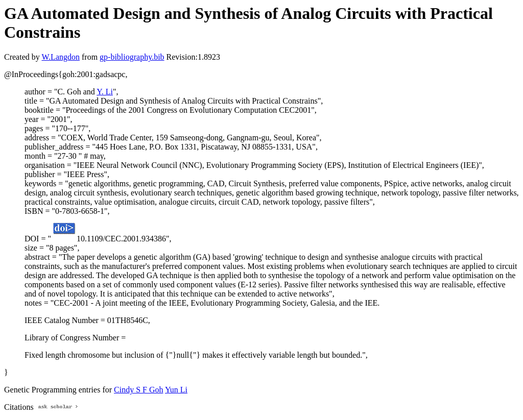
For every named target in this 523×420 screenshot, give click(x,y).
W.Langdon (61, 57)
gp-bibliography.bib (132, 57)
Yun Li (176, 390)
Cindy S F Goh (138, 390)
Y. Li (105, 92)
